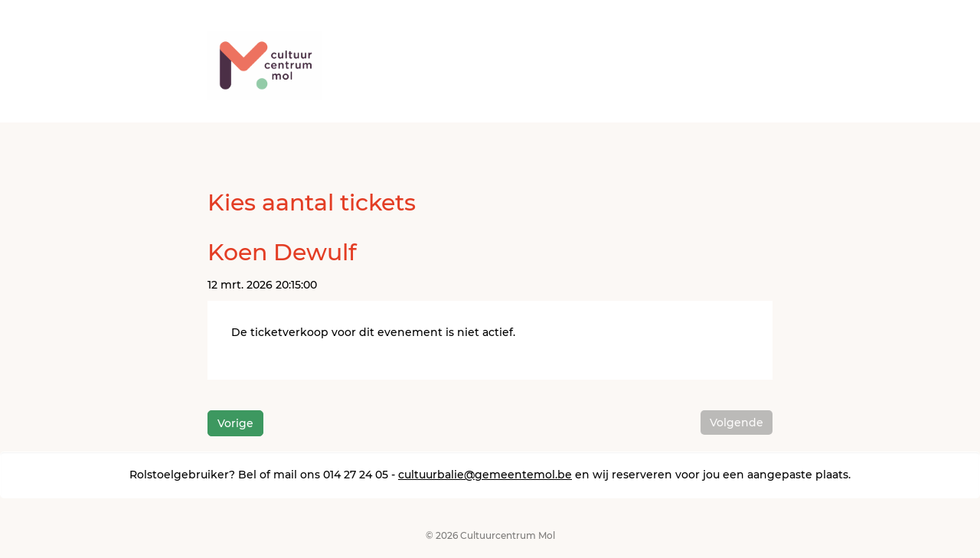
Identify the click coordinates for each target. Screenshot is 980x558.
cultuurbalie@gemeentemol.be (485, 475)
